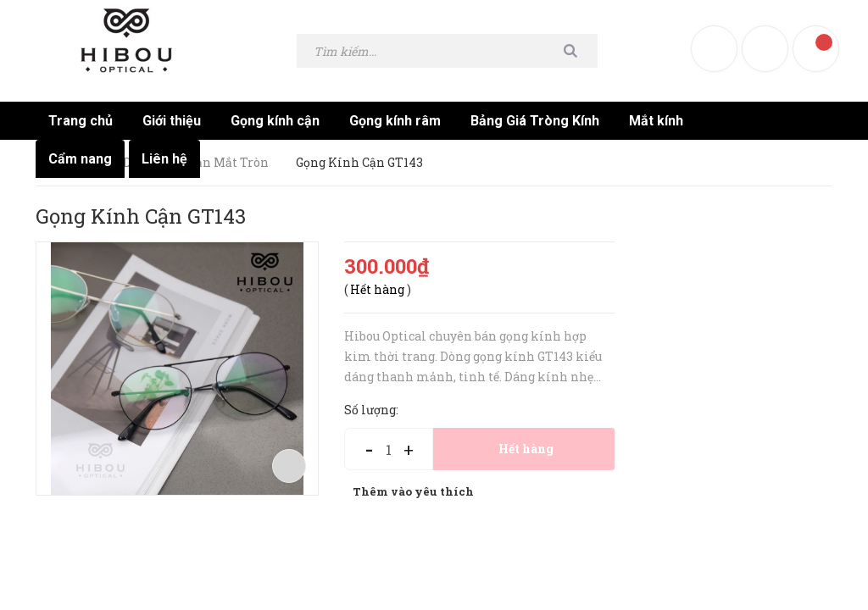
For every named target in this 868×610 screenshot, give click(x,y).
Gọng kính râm (395, 121)
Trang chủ (81, 121)
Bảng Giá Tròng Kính (535, 121)
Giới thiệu (172, 121)
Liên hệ (164, 159)
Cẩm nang (80, 159)
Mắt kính (656, 121)
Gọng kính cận (275, 121)
